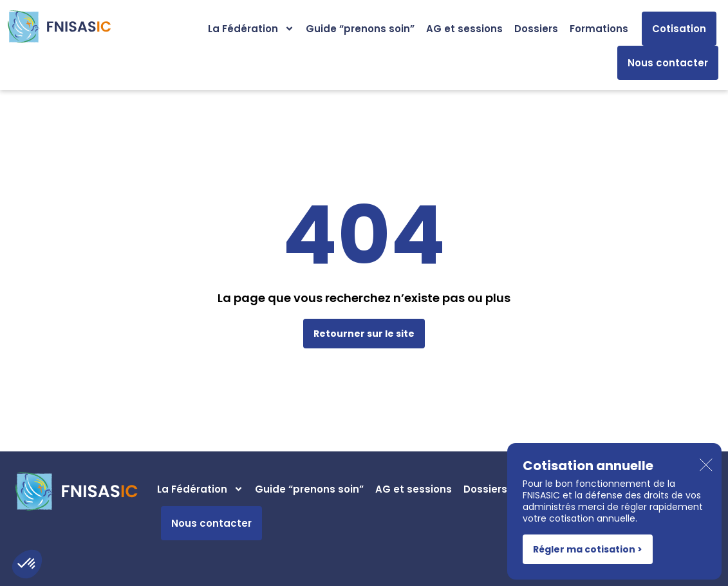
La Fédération (251, 29)
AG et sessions (464, 29)
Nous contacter (668, 63)
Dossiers (536, 29)
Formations (599, 29)
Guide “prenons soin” (360, 29)
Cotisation (679, 29)
